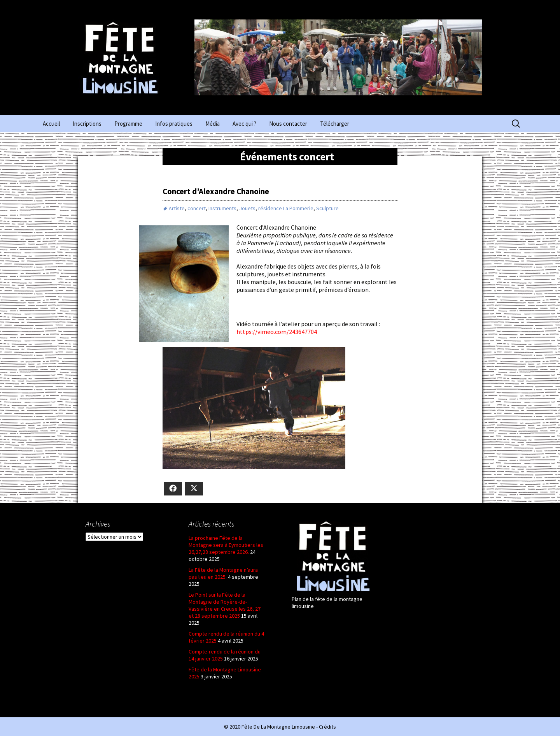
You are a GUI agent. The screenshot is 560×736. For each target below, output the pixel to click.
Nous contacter (288, 124)
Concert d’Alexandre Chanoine (216, 191)
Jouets (247, 208)
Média (213, 124)
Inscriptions (87, 124)
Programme (128, 124)
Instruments (222, 208)
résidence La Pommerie (286, 208)
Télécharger (335, 124)
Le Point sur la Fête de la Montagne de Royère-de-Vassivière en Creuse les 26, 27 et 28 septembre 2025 (225, 605)
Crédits (327, 727)
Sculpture (327, 208)
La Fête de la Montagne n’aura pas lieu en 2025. (223, 573)
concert (197, 208)
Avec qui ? (244, 124)
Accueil (51, 124)
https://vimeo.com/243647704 (277, 332)
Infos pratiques (174, 124)
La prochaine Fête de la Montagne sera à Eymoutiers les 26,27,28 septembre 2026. (226, 545)
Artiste (177, 208)
